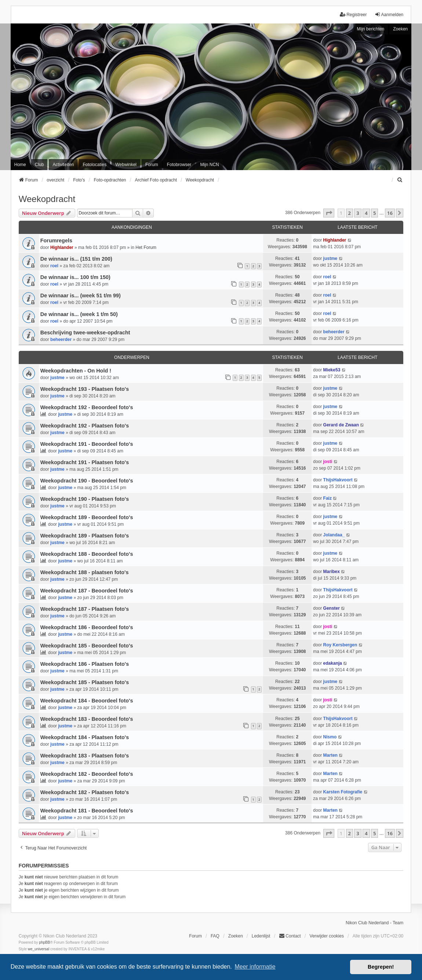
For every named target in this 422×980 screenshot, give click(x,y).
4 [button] (366, 213)
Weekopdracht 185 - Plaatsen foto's (85, 682)
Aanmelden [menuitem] (389, 14)
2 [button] (350, 213)
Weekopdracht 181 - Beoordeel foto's (87, 811)
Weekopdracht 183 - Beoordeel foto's (87, 719)
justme (330, 258)
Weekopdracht (47, 199)
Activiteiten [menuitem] (63, 165)
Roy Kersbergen (340, 645)
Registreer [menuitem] (353, 14)
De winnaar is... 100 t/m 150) (75, 277)
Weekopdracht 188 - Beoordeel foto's (87, 554)
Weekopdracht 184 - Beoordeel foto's (87, 701)
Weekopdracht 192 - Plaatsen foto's (85, 426)
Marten (330, 755)
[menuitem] (400, 180)
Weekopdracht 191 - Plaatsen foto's (85, 462)
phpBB (44, 942)
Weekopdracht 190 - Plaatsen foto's (85, 499)
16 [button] (390, 213)
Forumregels (56, 241)
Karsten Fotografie (343, 792)
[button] (329, 213)
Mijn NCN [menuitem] (209, 165)
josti (328, 462)
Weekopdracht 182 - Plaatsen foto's (85, 792)
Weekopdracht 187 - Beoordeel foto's (87, 591)
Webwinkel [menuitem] (126, 165)
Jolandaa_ (334, 535)
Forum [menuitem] (152, 165)
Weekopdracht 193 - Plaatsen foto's (85, 389)
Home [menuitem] (20, 165)
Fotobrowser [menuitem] (179, 165)
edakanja (333, 663)
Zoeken (400, 29)
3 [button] (358, 213)
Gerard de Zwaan (341, 425)
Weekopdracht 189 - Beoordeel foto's (87, 517)
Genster (332, 608)
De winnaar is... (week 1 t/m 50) (79, 314)
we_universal (39, 949)
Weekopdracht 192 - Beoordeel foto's (87, 407)
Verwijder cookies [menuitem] (327, 936)
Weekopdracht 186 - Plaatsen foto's (85, 664)
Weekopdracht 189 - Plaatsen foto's (85, 536)
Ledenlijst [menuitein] (261, 936)
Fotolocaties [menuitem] (94, 165)
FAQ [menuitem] (215, 936)
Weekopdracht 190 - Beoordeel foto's (87, 481)
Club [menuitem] (39, 165)
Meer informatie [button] (255, 967)
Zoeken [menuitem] (236, 936)
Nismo (330, 737)
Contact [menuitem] (290, 936)
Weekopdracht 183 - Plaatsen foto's (85, 756)
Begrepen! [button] (381, 967)
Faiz (328, 498)
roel (54, 266)
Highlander (62, 247)
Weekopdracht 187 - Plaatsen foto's (85, 609)
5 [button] (374, 213)
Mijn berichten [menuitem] (371, 29)
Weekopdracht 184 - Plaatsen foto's (85, 737)
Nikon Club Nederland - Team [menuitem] (374, 923)
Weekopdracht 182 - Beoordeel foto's (87, 774)
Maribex (332, 572)
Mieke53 (332, 370)
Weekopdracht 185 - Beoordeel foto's (87, 646)
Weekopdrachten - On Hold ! (76, 371)
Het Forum (146, 247)
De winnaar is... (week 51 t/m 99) (81, 296)
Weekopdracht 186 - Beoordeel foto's (87, 627)
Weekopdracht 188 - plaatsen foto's (85, 572)
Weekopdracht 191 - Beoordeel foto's (87, 444)
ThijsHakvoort (338, 480)
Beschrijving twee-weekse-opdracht (85, 333)
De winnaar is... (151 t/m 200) (76, 259)
